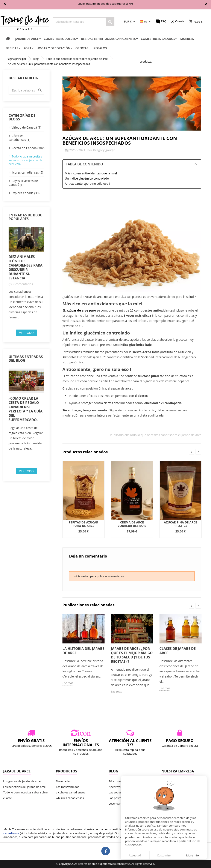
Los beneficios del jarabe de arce (24, 787)
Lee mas (68, 683)
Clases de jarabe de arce (178, 651)
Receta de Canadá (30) (27, 148)
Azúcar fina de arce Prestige (181, 524)
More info (192, 855)
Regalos (100, 48)
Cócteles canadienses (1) (19, 138)
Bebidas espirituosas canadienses (108, 39)
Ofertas (82, 48)
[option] (26, 273)
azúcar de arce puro (81, 310)
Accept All (135, 855)
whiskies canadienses (70, 798)
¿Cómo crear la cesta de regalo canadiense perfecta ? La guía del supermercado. (26, 409)
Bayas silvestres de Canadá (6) (23, 183)
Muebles (187, 39)
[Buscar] (84, 22)
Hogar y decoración (54, 48)
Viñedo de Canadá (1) (26, 127)
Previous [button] (191, 452)
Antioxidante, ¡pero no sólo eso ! (87, 184)
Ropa (27, 48)
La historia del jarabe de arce (83, 651)
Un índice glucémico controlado (87, 178)
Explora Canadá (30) (26, 193)
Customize (164, 855)
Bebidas (12, 48)
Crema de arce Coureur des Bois (132, 524)
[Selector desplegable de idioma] (146, 22)
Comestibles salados (158, 39)
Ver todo (26, 333)
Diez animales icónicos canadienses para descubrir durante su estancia (26, 267)
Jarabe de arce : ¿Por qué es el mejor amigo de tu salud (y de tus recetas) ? (132, 655)
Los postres (116, 798)
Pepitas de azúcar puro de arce (83, 524)
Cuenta (177, 22)
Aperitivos (115, 787)
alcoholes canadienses (71, 792)
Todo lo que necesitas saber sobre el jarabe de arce (165, 435)
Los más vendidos (68, 787)
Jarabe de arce (27, 39)
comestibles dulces (60, 39)
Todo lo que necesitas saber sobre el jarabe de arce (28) (25, 160)
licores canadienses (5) (27, 172)
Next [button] (198, 452)
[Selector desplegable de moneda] (130, 22)
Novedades (63, 781)
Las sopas (115, 792)
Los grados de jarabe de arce (22, 781)
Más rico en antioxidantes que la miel (91, 173)
